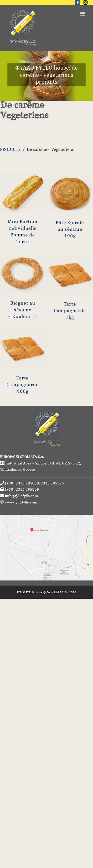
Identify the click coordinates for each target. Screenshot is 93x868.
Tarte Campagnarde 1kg (61, 354)
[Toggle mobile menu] (83, 14)
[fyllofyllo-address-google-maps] (46, 518)
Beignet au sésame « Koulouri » (23, 334)
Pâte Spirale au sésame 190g (61, 249)
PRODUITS (10, 149)
